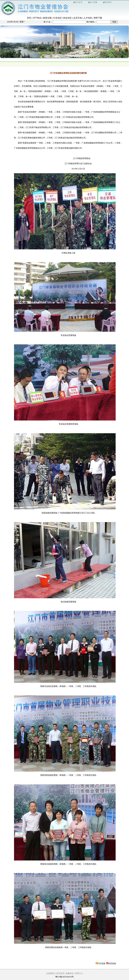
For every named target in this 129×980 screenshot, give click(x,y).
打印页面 (101, 964)
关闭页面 (112, 964)
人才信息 (88, 18)
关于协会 (37, 18)
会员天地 (78, 18)
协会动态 (67, 18)
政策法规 (47, 18)
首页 (29, 18)
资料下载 (98, 18)
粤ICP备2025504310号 (65, 977)
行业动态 (57, 18)
